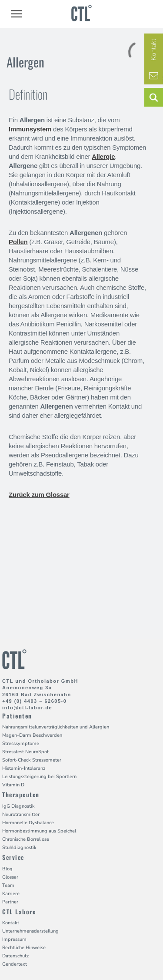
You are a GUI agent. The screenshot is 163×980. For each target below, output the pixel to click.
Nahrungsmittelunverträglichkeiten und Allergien (56, 727)
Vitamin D (13, 785)
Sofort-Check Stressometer (32, 760)
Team (8, 885)
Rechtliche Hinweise (24, 948)
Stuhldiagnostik (19, 847)
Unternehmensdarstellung (30, 931)
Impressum (14, 939)
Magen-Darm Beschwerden (32, 735)
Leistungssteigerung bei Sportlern (39, 777)
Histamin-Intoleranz (24, 768)
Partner (10, 902)
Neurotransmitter (21, 814)
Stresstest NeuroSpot (25, 752)
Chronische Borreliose (26, 839)
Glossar (10, 877)
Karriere (11, 894)
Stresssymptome (21, 743)
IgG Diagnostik (18, 806)
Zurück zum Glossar (39, 495)
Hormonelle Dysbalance (28, 823)
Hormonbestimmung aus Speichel (39, 831)
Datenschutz (15, 956)
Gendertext (15, 964)
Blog (7, 869)
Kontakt (11, 923)
